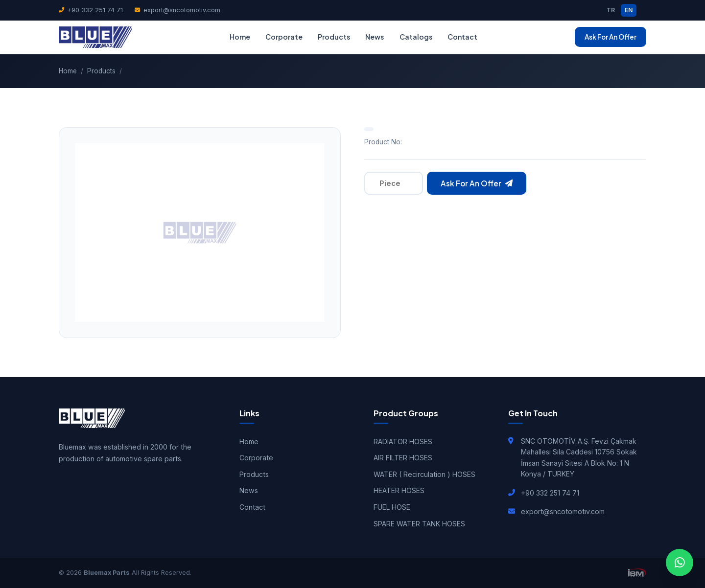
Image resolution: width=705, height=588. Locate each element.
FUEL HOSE (392, 507)
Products (334, 37)
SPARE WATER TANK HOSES (419, 524)
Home (240, 37)
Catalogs (416, 37)
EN (629, 10)
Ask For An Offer (611, 37)
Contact (462, 37)
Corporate (284, 37)
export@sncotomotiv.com (177, 10)
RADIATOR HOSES (403, 441)
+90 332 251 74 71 (91, 10)
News (375, 37)
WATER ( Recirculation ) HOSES (424, 474)
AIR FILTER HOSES (403, 458)
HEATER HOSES (399, 490)
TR (611, 10)
